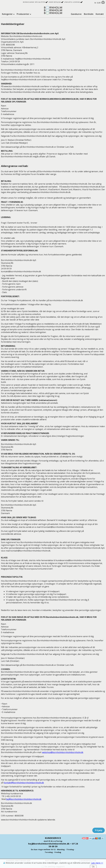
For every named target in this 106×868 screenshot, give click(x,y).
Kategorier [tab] (7, 14)
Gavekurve (76, 14)
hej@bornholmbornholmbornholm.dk (49, 844)
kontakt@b (24, 783)
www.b (22, 86)
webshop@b (63, 752)
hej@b (24, 799)
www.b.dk (51, 192)
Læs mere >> (97, 863)
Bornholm (89, 14)
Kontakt (100, 14)
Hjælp (99, 830)
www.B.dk (81, 187)
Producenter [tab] (23, 14)
